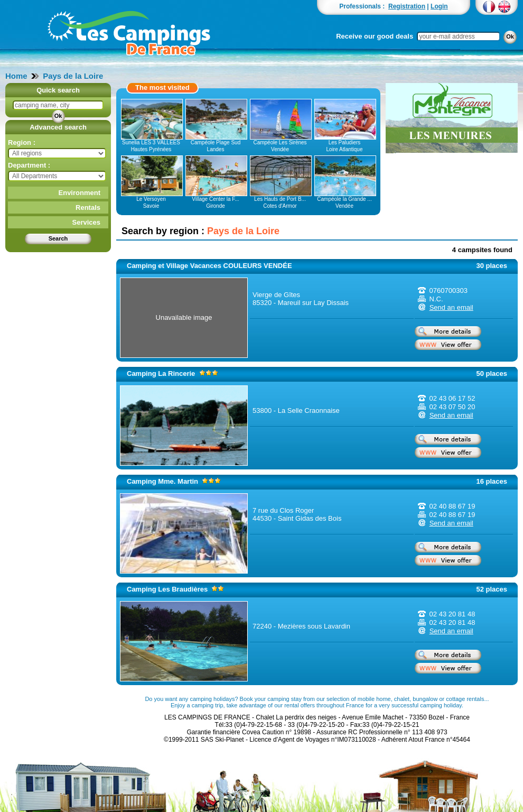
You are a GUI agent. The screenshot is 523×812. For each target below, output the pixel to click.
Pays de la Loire (73, 76)
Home (16, 76)
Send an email (451, 307)
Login (439, 6)
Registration (407, 6)
